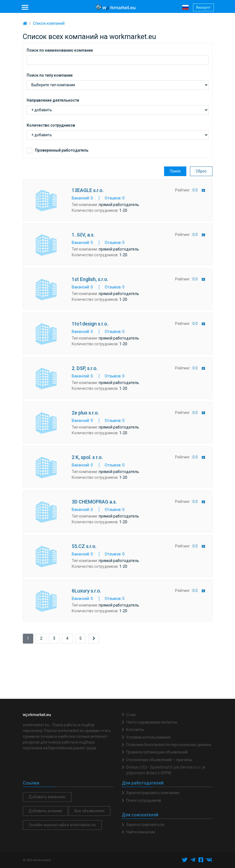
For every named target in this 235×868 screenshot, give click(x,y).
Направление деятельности (53, 100)
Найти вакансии (141, 832)
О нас (131, 715)
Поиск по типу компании (50, 75)
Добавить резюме (45, 811)
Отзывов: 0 (115, 198)
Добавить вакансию (47, 797)
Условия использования (148, 737)
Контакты (135, 730)
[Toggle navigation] (25, 7)
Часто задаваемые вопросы (152, 722)
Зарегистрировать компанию (153, 793)
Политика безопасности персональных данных (169, 745)
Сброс (201, 171)
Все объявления (89, 811)
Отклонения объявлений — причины (159, 760)
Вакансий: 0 (82, 198)
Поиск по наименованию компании (60, 50)
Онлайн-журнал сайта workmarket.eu (62, 825)
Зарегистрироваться (145, 825)
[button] (186, 7)
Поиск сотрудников (144, 800)
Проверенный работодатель (62, 150)
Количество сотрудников (51, 125)
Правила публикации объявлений (157, 752)
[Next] (94, 639)
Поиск (175, 171)
